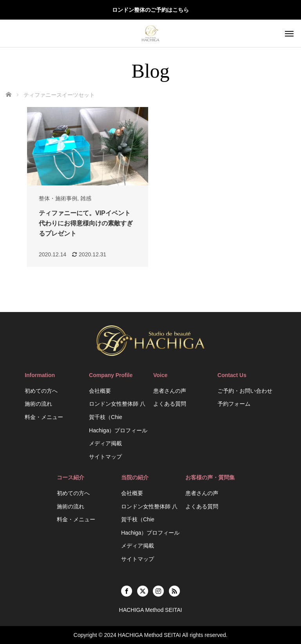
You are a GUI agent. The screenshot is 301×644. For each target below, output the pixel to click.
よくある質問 (170, 404)
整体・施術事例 (58, 198)
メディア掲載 (105, 443)
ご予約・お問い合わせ (245, 391)
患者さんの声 (170, 391)
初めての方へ (41, 391)
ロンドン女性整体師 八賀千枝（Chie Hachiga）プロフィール (118, 417)
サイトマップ (105, 457)
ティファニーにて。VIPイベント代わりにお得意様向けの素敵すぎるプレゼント (86, 223)
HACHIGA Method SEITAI (150, 635)
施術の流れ (38, 404)
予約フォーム (234, 404)
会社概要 (100, 391)
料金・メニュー (44, 417)
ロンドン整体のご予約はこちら (150, 10)
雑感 (86, 198)
